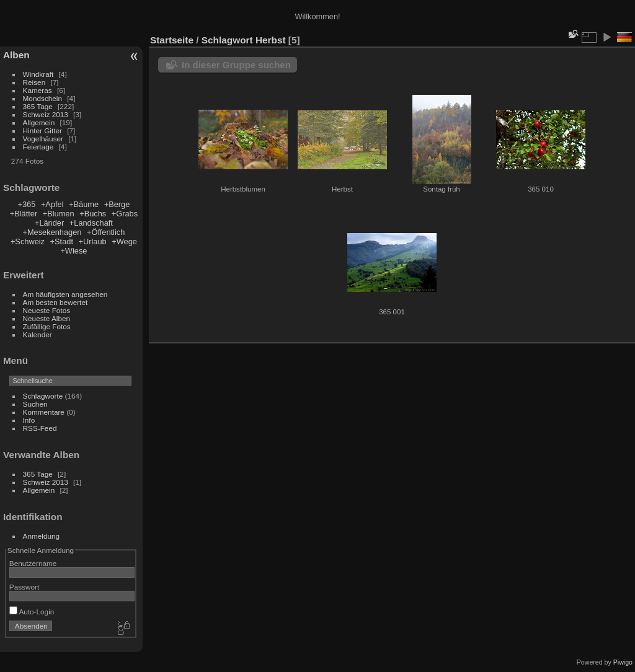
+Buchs (93, 214)
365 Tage (38, 106)
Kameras (38, 90)
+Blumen (59, 214)
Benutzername (33, 563)
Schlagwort (227, 40)
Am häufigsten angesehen (65, 294)
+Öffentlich (106, 232)
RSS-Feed (40, 428)
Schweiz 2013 (46, 114)
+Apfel (52, 204)
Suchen (35, 404)
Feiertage (38, 147)
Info (29, 420)
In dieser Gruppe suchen (236, 65)
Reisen (34, 82)
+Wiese (73, 251)
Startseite (172, 40)
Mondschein (42, 98)
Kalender (38, 334)
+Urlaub (93, 241)
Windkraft (38, 74)
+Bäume (84, 204)
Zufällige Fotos (47, 326)
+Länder (49, 223)
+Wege (124, 241)
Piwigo (623, 662)
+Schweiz (28, 241)
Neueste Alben (47, 318)
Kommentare (44, 412)
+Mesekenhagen (52, 232)
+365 (26, 204)
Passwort (24, 587)
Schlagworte (43, 396)
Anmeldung (42, 536)
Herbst (271, 40)
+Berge (117, 204)
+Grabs (125, 214)
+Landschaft (91, 223)
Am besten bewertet (56, 302)
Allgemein (39, 122)
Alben (16, 55)
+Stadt (62, 241)
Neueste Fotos (47, 310)
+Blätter (24, 214)
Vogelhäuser (43, 139)
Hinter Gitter (42, 130)
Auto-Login (32, 612)
